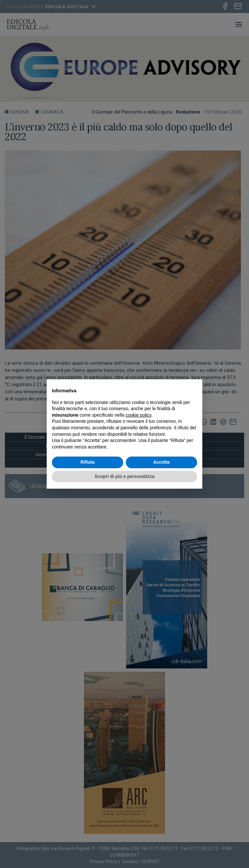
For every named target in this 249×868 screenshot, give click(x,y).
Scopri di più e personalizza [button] (124, 476)
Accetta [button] (162, 462)
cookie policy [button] (138, 415)
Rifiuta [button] (88, 462)
